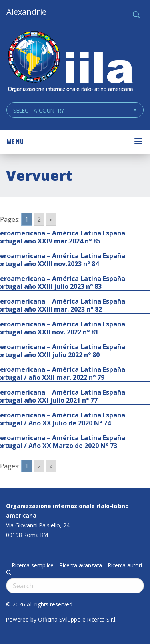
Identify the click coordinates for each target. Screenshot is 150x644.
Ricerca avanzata (81, 565)
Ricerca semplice (33, 565)
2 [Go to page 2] (39, 219)
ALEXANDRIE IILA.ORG (70, 62)
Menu (15, 142)
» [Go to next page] (51, 219)
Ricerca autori (125, 565)
